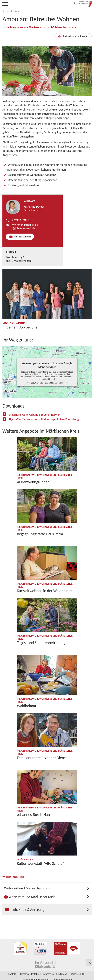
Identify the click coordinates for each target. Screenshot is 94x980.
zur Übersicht (11, 11)
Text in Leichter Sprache (73, 36)
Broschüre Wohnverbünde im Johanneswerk (35, 415)
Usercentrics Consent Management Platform (51, 383)
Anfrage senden (22, 237)
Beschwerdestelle (29, 974)
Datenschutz (78, 974)
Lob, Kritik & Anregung (25, 910)
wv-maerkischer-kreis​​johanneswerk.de (25, 227)
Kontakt (12, 974)
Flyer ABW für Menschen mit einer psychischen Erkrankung (44, 419)
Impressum (48, 974)
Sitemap (63, 974)
